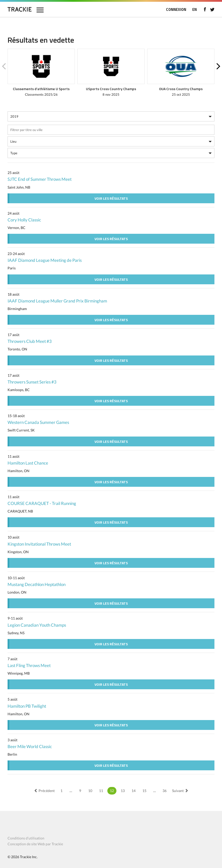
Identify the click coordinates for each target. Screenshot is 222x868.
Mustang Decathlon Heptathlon (37, 584)
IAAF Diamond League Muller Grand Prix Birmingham (57, 301)
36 (165, 791)
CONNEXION (176, 9)
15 (144, 791)
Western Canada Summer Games (38, 422)
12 (112, 791)
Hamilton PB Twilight (27, 706)
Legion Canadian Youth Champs (37, 625)
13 (123, 791)
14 (134, 791)
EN (195, 9)
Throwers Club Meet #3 (30, 341)
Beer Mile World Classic (30, 746)
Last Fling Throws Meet (29, 665)
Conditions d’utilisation (26, 838)
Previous (4, 66)
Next (218, 66)
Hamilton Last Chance (28, 463)
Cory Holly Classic (24, 220)
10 (90, 791)
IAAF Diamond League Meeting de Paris (45, 260)
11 (101, 791)
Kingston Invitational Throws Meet (39, 544)
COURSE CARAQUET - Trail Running (42, 503)
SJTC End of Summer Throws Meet (40, 179)
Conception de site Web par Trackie (35, 844)
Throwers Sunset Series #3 (32, 382)
